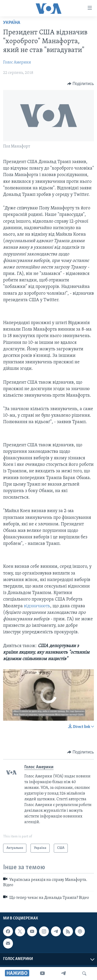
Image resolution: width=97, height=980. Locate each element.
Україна (12, 23)
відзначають (37, 606)
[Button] (81, 84)
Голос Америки (17, 62)
